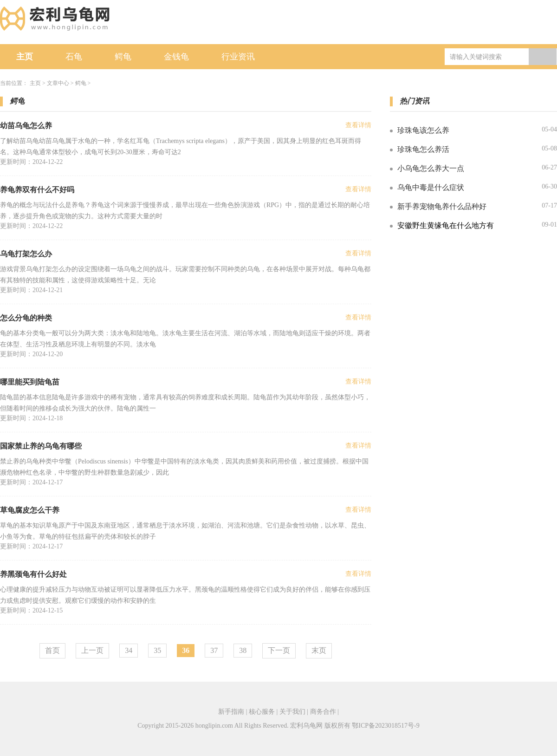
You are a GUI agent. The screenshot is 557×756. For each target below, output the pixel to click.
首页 (52, 650)
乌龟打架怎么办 (26, 254)
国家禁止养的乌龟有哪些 (41, 446)
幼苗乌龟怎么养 (26, 126)
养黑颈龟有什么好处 (33, 574)
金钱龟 (176, 57)
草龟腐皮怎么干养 (30, 510)
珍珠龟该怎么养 (423, 130)
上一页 (92, 650)
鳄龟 (123, 57)
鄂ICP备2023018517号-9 (385, 726)
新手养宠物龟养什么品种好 (442, 206)
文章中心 (58, 83)
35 (157, 650)
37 (214, 650)
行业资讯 (238, 57)
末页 (319, 650)
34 (129, 650)
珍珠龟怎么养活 (423, 149)
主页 (25, 57)
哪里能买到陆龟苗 (30, 382)
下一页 (279, 650)
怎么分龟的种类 (26, 318)
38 (243, 650)
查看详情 (358, 125)
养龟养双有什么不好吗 (37, 190)
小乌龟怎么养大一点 (431, 168)
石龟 (74, 57)
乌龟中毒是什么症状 (431, 187)
